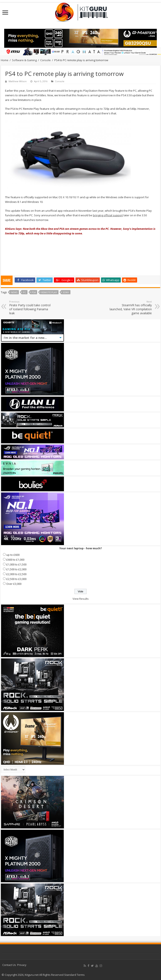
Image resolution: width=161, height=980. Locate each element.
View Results (81, 599)
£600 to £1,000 (15, 560)
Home (5, 60)
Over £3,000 (14, 584)
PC (25, 292)
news (14, 292)
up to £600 (13, 555)
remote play (49, 292)
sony (66, 292)
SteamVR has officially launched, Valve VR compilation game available (130, 308)
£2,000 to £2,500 (16, 574)
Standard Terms (74, 975)
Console (45, 60)
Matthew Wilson (18, 81)
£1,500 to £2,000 (16, 569)
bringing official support (108, 215)
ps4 (34, 292)
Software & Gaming (24, 60)
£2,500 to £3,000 (16, 579)
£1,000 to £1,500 (16, 564)
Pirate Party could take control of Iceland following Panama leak (31, 308)
